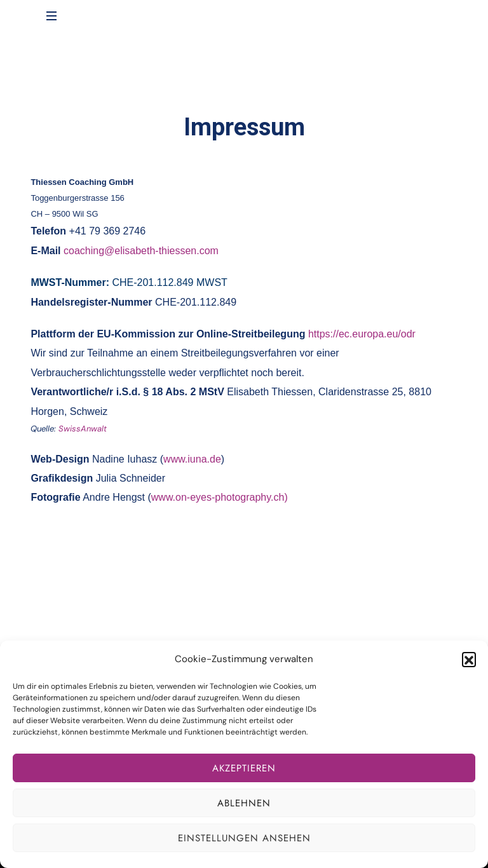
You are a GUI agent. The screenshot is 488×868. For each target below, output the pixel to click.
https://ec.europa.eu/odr (362, 334)
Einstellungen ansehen (244, 838)
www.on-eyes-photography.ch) (220, 497)
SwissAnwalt (83, 429)
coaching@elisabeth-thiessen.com (141, 251)
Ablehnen (244, 803)
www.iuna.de (192, 459)
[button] (469, 659)
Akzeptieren (244, 768)
